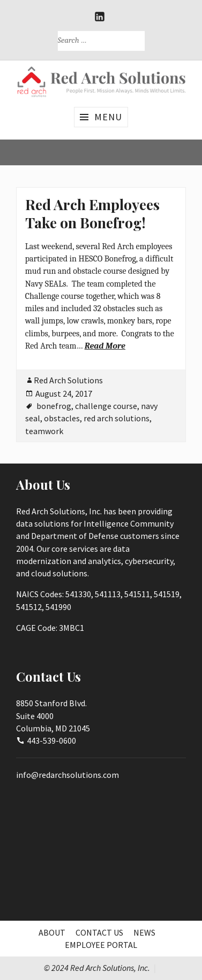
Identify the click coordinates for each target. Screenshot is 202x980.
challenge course (106, 406)
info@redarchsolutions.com (68, 775)
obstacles (62, 418)
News (144, 932)
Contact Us (99, 932)
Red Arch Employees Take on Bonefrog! (92, 213)
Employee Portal (101, 945)
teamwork (44, 431)
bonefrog (54, 406)
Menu (108, 117)
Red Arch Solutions (68, 380)
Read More (105, 346)
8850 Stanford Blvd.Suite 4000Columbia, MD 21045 (53, 716)
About (52, 932)
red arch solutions (117, 418)
